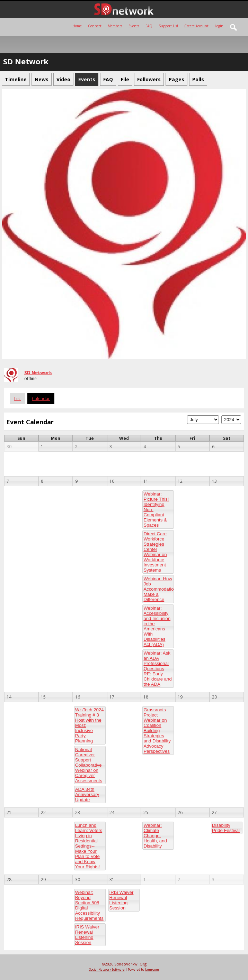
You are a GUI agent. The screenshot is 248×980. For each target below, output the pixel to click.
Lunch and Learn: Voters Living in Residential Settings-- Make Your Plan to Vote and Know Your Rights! (89, 846)
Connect (95, 26)
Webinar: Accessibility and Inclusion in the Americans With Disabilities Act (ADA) (157, 626)
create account (196, 26)
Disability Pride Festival (226, 828)
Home (77, 26)
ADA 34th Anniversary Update (87, 794)
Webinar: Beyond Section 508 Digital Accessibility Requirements (89, 905)
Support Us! (168, 26)
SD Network (38, 372)
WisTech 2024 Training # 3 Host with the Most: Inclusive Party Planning (90, 725)
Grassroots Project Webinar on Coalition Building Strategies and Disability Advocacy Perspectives (157, 731)
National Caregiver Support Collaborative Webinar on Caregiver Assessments (89, 765)
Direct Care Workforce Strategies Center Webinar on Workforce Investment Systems (155, 552)
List (17, 399)
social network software (107, 969)
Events (134, 26)
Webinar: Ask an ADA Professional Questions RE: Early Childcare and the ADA (157, 669)
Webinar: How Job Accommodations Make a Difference (159, 589)
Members (115, 26)
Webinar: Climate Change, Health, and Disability (155, 836)
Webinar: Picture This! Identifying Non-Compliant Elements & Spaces (156, 510)
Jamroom (152, 969)
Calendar (41, 399)
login (219, 26)
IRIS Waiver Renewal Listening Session (87, 935)
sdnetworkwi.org (130, 964)
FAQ (149, 26)
